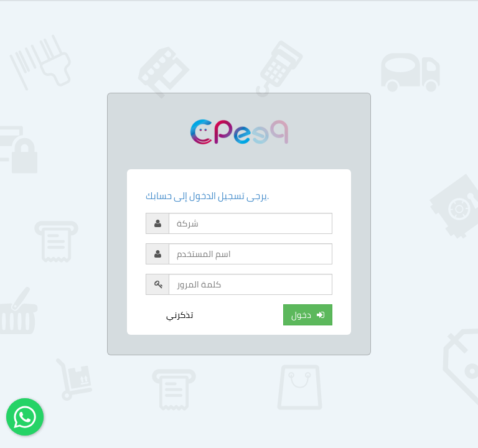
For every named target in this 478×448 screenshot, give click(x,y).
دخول (308, 315)
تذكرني (180, 315)
